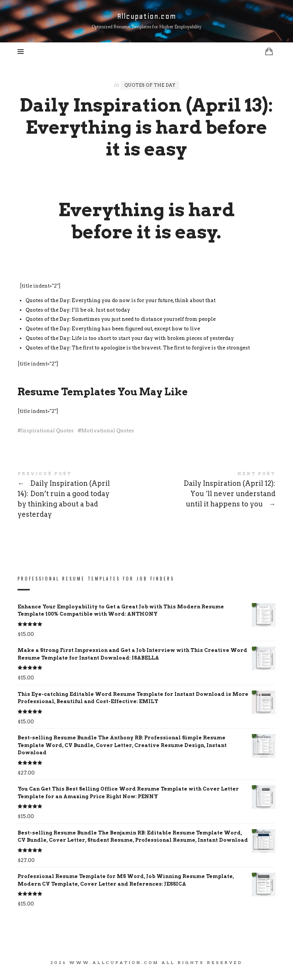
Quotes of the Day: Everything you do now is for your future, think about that (121, 300)
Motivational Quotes (108, 431)
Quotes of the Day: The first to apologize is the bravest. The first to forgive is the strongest (138, 348)
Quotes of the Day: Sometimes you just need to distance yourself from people (121, 319)
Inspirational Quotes (47, 431)
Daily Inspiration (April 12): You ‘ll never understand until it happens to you (211, 491)
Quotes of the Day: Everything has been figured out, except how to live (113, 329)
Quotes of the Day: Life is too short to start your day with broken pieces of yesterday (130, 338)
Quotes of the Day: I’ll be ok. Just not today (78, 310)
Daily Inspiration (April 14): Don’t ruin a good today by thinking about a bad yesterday (82, 496)
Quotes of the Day (150, 85)
